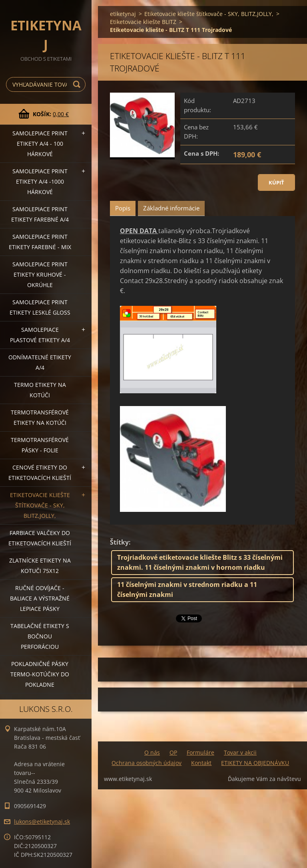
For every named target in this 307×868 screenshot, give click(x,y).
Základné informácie (171, 208)
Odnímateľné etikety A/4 (40, 362)
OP (173, 752)
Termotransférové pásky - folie (40, 445)
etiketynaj (123, 14)
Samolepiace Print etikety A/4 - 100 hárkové (40, 144)
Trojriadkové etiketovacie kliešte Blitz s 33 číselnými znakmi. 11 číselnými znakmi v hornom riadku (200, 562)
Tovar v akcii (240, 752)
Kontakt (201, 763)
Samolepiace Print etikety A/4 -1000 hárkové (40, 181)
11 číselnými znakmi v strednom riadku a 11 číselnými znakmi (187, 590)
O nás (152, 752)
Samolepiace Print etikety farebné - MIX (40, 242)
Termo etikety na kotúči (40, 390)
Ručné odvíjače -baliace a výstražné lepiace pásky (40, 598)
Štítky (119, 542)
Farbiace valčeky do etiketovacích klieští (40, 538)
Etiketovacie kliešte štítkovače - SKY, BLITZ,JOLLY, (40, 505)
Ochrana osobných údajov (147, 763)
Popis (123, 208)
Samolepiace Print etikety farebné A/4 (40, 214)
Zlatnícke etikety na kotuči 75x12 (40, 566)
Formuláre (200, 752)
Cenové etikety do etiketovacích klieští (40, 473)
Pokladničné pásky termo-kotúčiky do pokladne (40, 674)
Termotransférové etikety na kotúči (40, 417)
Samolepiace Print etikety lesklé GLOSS (40, 307)
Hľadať (78, 84)
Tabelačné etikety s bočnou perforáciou (40, 636)
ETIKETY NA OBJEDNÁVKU (255, 763)
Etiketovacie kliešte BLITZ (143, 22)
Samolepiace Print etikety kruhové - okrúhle (40, 274)
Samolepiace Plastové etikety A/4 (40, 335)
